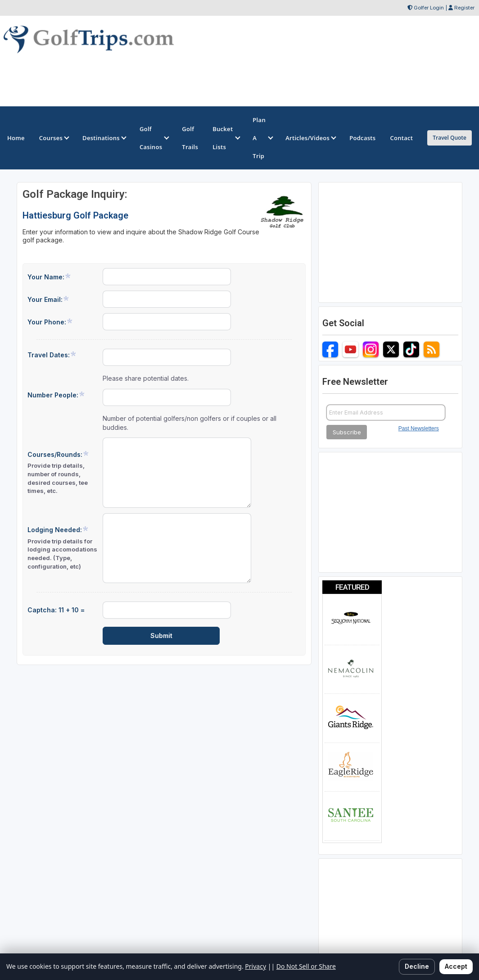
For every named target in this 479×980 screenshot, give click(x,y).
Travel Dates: (52, 355)
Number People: (56, 395)
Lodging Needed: (62, 548)
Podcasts (362, 138)
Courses (54, 138)
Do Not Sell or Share (306, 966)
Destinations (104, 138)
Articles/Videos (310, 138)
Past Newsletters (419, 428)
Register (464, 8)
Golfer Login (429, 8)
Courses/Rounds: (62, 473)
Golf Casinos (154, 138)
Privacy (255, 966)
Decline (417, 966)
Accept (456, 966)
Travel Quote (450, 138)
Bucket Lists (225, 138)
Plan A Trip (262, 138)
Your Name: (49, 277)
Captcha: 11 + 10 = (56, 610)
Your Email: (48, 299)
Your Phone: (50, 322)
